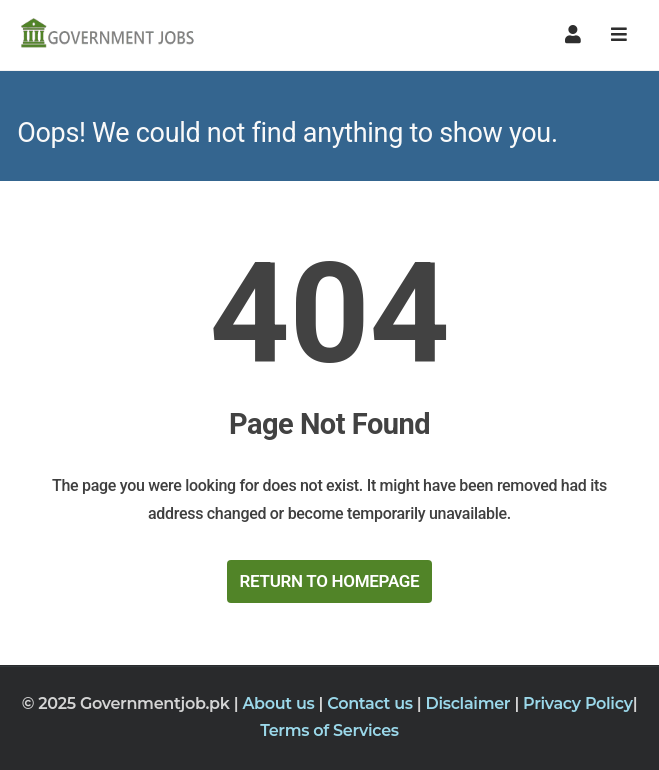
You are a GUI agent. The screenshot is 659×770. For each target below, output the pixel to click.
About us (280, 703)
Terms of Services (329, 730)
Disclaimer (469, 703)
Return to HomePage (330, 581)
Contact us (372, 703)
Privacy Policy (578, 703)
